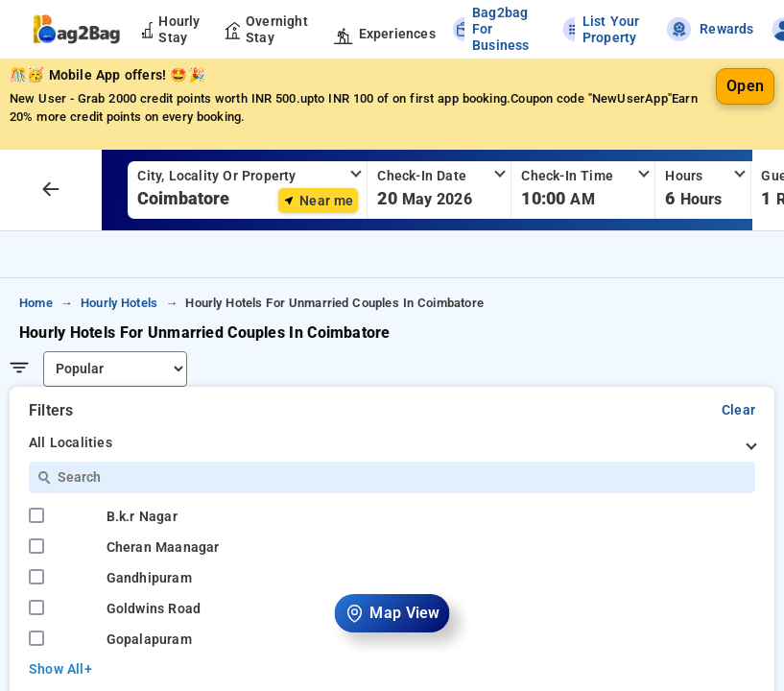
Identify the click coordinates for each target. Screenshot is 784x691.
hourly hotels (119, 303)
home (36, 303)
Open (745, 86)
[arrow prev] (51, 190)
